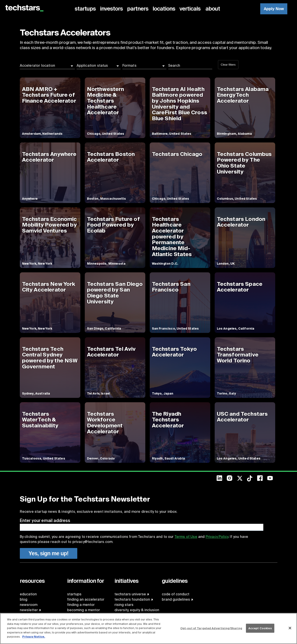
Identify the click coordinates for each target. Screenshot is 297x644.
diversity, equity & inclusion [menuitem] (137, 610)
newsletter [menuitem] (29, 610)
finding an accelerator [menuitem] (86, 599)
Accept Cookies (260, 628)
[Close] (290, 628)
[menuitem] (86, 9)
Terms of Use (186, 537)
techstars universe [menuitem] (130, 594)
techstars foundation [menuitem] (132, 599)
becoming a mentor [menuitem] (84, 610)
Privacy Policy (217, 537)
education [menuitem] (28, 594)
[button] (47, 66)
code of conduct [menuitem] (176, 594)
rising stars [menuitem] (124, 605)
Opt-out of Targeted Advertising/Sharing (211, 628)
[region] (148, 628)
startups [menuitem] (74, 594)
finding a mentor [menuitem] (81, 605)
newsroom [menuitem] (29, 605)
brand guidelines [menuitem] (176, 599)
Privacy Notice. (34, 637)
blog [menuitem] (24, 599)
